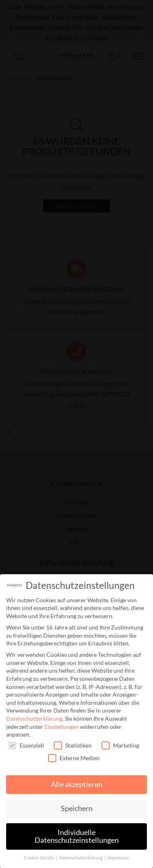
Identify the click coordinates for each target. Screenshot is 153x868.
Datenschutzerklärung (34, 718)
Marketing (120, 745)
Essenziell (26, 745)
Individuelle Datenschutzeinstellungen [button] (77, 836)
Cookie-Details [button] (40, 858)
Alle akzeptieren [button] (77, 784)
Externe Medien (74, 758)
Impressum (118, 858)
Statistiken (73, 745)
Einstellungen (62, 727)
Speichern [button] (77, 808)
